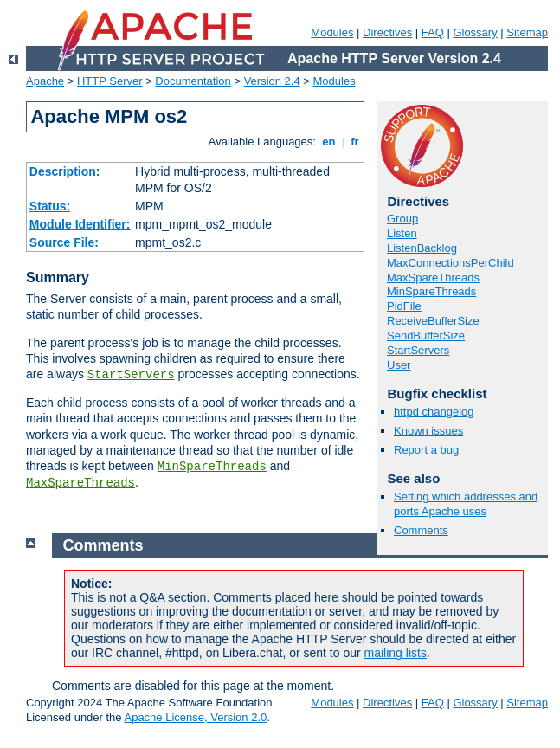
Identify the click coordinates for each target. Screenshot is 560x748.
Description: (65, 171)
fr (355, 142)
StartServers (131, 375)
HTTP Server (110, 81)
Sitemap (527, 32)
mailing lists (396, 653)
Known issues (428, 431)
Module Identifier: (80, 224)
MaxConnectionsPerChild (451, 263)
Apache (45, 81)
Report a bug (426, 450)
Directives (387, 32)
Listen (402, 233)
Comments (421, 530)
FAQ (433, 32)
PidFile (404, 306)
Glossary (475, 32)
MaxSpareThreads (80, 483)
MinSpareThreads (212, 467)
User (399, 365)
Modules (332, 32)
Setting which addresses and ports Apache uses (466, 504)
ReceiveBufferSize (433, 321)
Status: (50, 206)
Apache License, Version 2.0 (195, 717)
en (329, 142)
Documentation (193, 81)
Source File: (64, 242)
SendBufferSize (426, 335)
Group (402, 219)
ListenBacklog (422, 248)
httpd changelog (434, 412)
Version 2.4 (272, 81)
